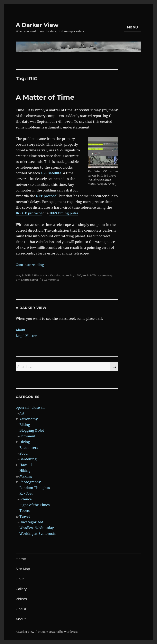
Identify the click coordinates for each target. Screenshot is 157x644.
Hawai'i (26, 465)
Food (24, 453)
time (19, 280)
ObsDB (22, 609)
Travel (25, 516)
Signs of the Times (35, 505)
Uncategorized (31, 522)
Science (26, 499)
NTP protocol (47, 196)
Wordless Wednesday (37, 528)
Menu (133, 27)
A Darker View (37, 25)
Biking (25, 425)
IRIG (78, 275)
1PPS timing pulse (64, 213)
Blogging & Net (32, 430)
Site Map (23, 569)
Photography (30, 482)
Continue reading (30, 265)
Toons (25, 511)
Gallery (21, 589)
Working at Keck (61, 275)
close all (38, 408)
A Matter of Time (45, 97)
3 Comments (50, 280)
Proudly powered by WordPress (58, 632)
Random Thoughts (35, 488)
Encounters (29, 448)
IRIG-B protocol (29, 213)
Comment (27, 436)
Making (26, 476)
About (21, 330)
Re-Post (26, 493)
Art (22, 413)
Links (20, 579)
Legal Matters (27, 336)
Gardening (28, 459)
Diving (25, 442)
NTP (93, 275)
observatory (105, 275)
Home (21, 559)
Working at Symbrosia (38, 534)
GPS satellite (51, 173)
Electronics (41, 275)
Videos (21, 599)
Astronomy (29, 419)
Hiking (25, 471)
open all (22, 408)
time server (31, 280)
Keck (86, 275)
